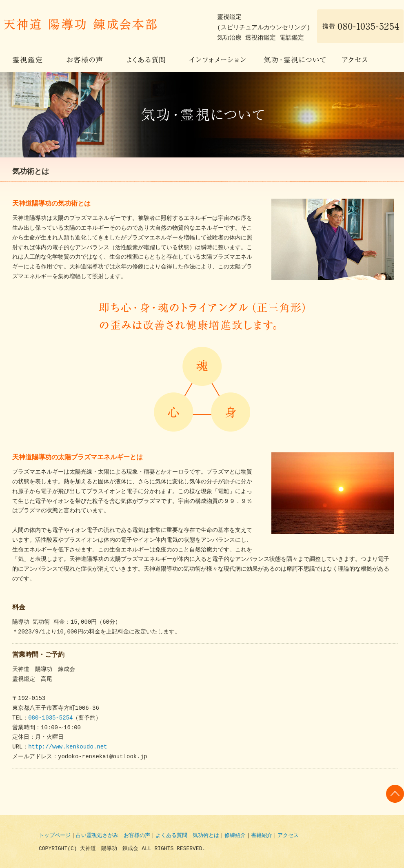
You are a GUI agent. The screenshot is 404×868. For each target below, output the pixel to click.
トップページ (55, 836)
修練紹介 (235, 836)
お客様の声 (84, 60)
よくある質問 (146, 60)
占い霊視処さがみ (97, 836)
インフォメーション (217, 60)
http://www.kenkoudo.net (68, 747)
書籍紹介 (262, 836)
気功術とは (206, 836)
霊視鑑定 (27, 60)
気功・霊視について (294, 60)
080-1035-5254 (50, 718)
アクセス (355, 60)
